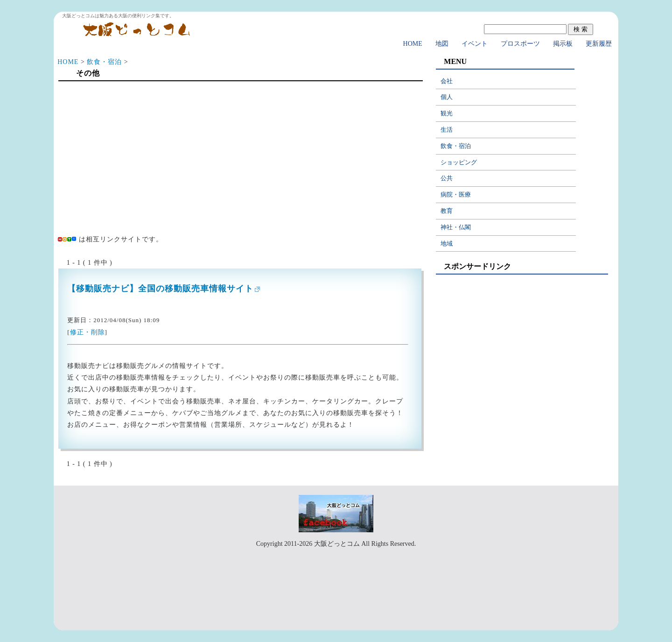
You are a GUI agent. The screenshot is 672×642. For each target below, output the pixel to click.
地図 (442, 44)
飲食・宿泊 (104, 62)
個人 (447, 97)
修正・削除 (87, 332)
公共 (447, 178)
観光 (447, 113)
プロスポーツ (520, 44)
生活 (447, 130)
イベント (475, 44)
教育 (447, 211)
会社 (447, 81)
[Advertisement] (240, 160)
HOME (413, 44)
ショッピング (459, 162)
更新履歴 (599, 44)
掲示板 (563, 44)
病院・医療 (456, 194)
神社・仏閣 (456, 227)
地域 (447, 243)
